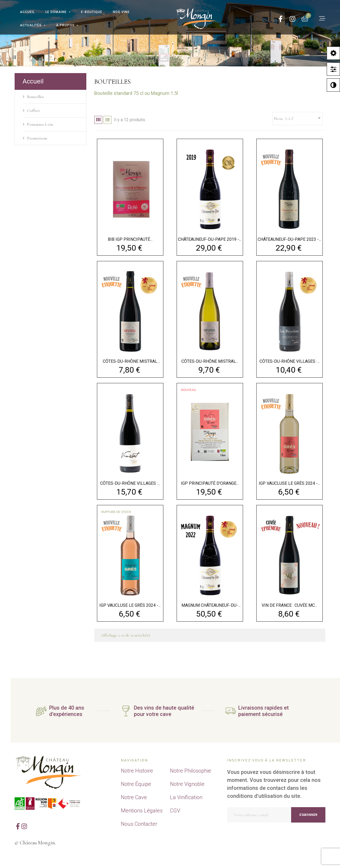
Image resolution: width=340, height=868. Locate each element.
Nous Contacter (139, 824)
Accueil (33, 81)
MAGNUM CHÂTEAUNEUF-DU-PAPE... (210, 605)
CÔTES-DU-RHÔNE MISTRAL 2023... (130, 361)
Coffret (33, 111)
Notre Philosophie (191, 771)
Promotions (37, 138)
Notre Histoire (137, 771)
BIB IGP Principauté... (130, 239)
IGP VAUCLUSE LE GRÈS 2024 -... (289, 483)
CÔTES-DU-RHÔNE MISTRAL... (210, 361)
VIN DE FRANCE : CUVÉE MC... (289, 605)
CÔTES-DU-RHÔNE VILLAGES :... (290, 361)
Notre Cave (134, 797)
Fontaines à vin (40, 124)
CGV (175, 811)
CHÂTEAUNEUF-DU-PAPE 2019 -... (210, 239)
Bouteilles (35, 97)
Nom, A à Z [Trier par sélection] (298, 118)
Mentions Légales (142, 811)
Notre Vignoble (187, 784)
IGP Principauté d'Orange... (210, 483)
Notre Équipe (136, 784)
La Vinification (186, 797)
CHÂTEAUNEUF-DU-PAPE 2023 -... (289, 239)
